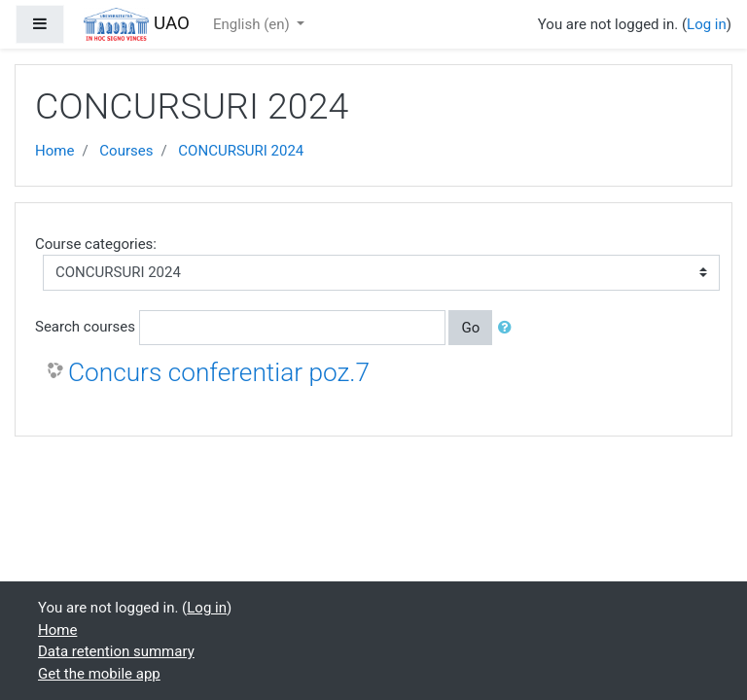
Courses (126, 151)
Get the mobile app (99, 674)
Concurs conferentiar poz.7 (219, 372)
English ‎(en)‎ (253, 24)
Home (54, 151)
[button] (509, 328)
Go (470, 328)
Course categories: (96, 244)
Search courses (85, 327)
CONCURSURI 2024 (241, 151)
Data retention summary (116, 651)
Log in (707, 24)
